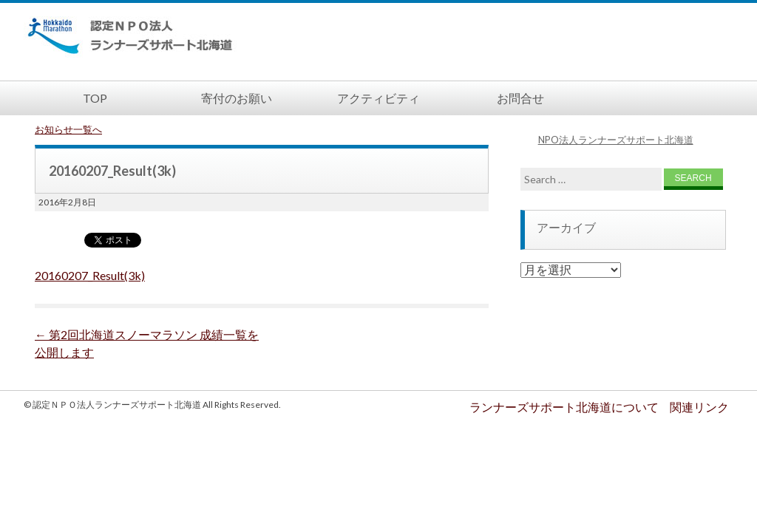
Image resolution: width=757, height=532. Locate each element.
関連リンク (699, 407)
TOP (95, 98)
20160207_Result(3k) (90, 275)
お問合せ (520, 98)
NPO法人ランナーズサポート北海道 (616, 140)
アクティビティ (378, 98)
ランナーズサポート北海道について (564, 407)
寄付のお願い (237, 98)
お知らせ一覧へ (68, 129)
